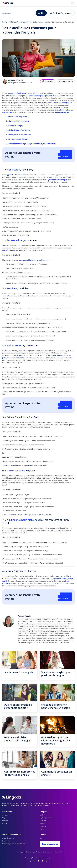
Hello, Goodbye (58, 355)
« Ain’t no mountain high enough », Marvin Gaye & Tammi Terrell (32, 144)
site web (58, 643)
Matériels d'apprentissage (61, 13)
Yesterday (20, 358)
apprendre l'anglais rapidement (41, 96)
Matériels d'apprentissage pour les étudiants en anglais (30, 22)
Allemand (43, 821)
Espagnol (43, 827)
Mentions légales (29, 858)
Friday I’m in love (16, 417)
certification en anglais (61, 103)
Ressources (6, 841)
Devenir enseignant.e (50, 844)
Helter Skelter (15, 345)
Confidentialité (40, 858)
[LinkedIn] (31, 861)
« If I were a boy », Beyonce (18, 139)
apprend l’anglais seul (18, 93)
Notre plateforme (8, 838)
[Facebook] (42, 861)
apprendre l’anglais (62, 112)
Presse (5, 824)
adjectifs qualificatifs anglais (57, 180)
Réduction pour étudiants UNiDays (14, 844)
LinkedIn (66, 643)
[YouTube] (38, 861)
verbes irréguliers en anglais (50, 308)
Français (42, 824)
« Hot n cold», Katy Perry (17, 117)
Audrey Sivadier (17, 80)
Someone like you (17, 240)
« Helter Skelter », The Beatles (19, 130)
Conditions (49, 858)
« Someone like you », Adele (18, 121)
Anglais (42, 815)
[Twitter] (34, 861)
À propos (5, 815)
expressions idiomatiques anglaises (32, 260)
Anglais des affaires (46, 818)
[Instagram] (46, 861)
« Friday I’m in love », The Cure (19, 135)
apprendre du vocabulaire (16, 175)
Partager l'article (65, 81)
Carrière (5, 821)
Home (5, 22)
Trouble (11, 288)
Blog (41, 13)
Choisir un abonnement (65, 155)
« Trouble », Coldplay (16, 126)
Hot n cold (13, 170)
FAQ (41, 838)
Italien (42, 829)
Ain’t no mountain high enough (25, 520)
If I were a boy (15, 470)
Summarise (48, 81)
